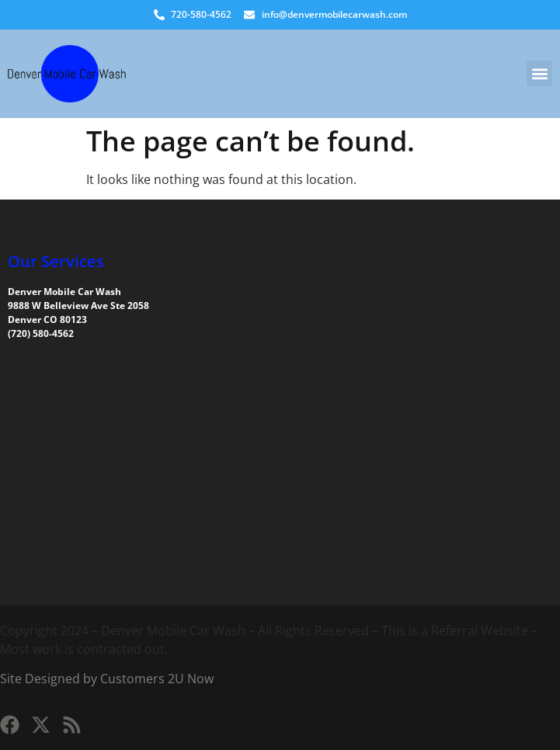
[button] (539, 73)
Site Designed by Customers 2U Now (107, 679)
